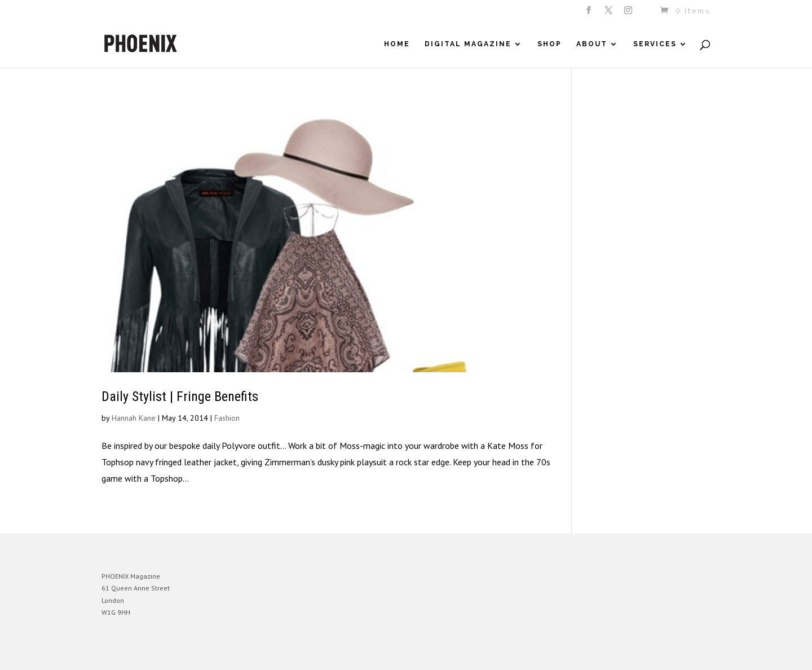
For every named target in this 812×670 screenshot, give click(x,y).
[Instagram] (629, 14)
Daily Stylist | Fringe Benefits (180, 396)
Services (655, 44)
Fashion (227, 418)
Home (397, 44)
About (592, 44)
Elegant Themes (154, 653)
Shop (550, 44)
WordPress (224, 653)
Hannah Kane (134, 418)
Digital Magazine (468, 44)
